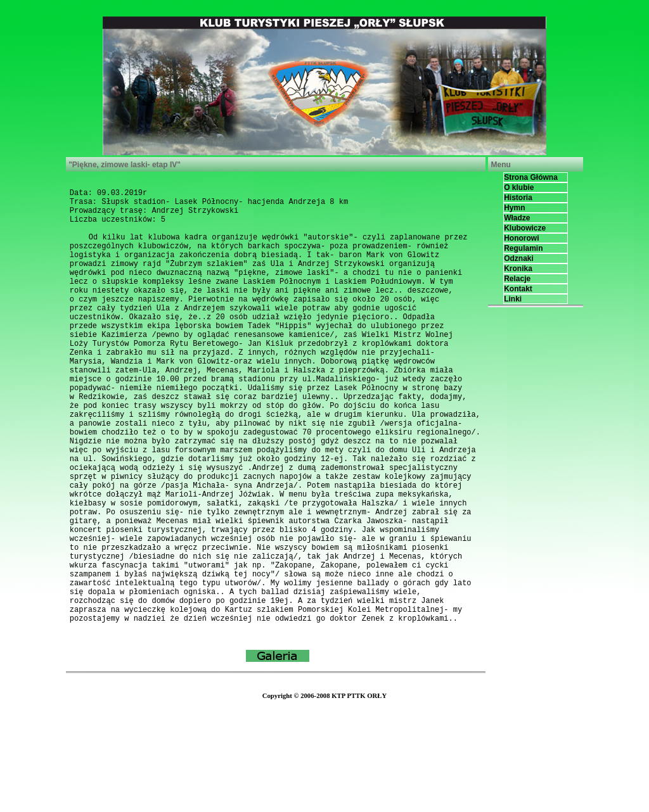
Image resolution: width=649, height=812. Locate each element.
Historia (518, 198)
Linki (513, 299)
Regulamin (523, 248)
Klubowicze (525, 228)
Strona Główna (531, 177)
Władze (517, 218)
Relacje (517, 279)
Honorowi (521, 238)
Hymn (514, 208)
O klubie (519, 187)
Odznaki (519, 258)
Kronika (518, 269)
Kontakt (518, 289)
